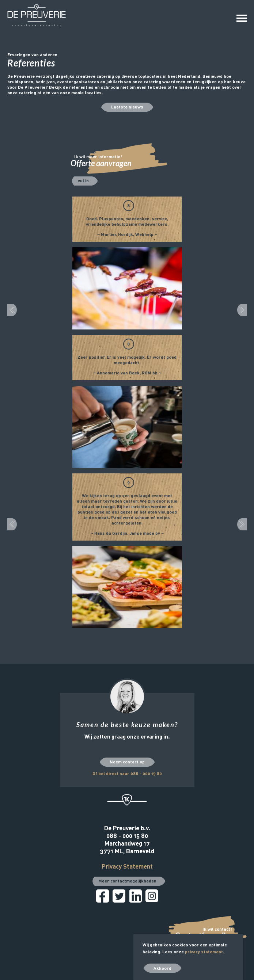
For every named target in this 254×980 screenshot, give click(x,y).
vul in (83, 180)
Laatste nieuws (127, 107)
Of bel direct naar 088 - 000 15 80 (127, 773)
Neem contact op (127, 762)
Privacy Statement (127, 866)
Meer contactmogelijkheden (127, 881)
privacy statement (204, 952)
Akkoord (162, 968)
